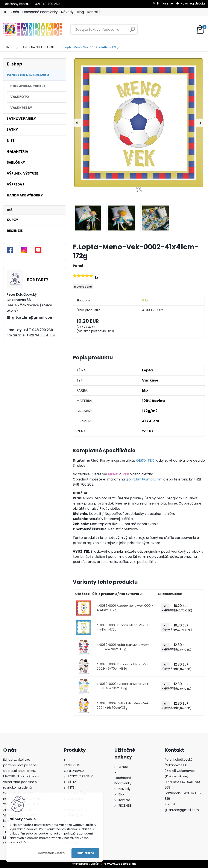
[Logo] (33, 30)
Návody (67, 12)
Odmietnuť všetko (51, 853)
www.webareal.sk (121, 864)
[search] (133, 31)
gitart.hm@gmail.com (33, 317)
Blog (80, 12)
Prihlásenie (165, 3)
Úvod (10, 47)
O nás (14, 12)
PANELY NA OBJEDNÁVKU (37, 47)
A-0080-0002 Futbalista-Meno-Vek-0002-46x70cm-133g (123, 667)
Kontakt (94, 12)
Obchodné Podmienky (40, 12)
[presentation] (77, 123)
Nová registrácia (193, 3)
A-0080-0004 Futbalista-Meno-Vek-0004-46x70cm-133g (123, 706)
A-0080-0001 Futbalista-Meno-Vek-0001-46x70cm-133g (123, 647)
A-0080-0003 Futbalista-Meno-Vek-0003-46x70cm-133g (123, 686)
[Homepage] (5, 12)
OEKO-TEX (145, 460)
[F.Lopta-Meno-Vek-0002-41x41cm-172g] (139, 123)
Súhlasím (85, 853)
